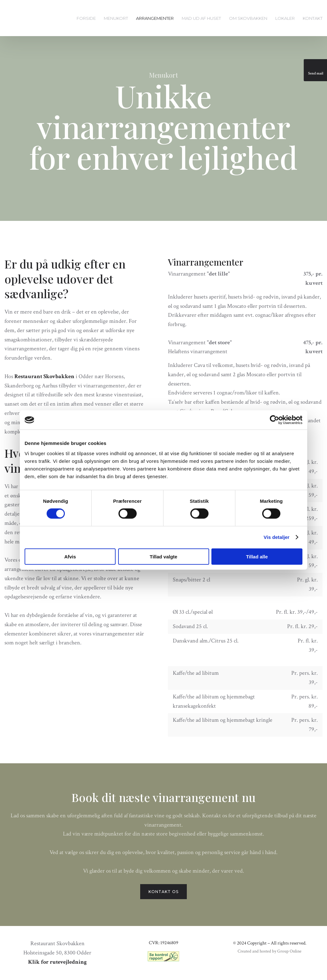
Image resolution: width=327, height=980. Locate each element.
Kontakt (313, 18)
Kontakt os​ (163, 892)
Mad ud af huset (201, 18)
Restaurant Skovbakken (44, 376)
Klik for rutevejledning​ (57, 962)
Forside (86, 18)
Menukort (116, 18)
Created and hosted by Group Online (270, 951)
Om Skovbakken (248, 18)
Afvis (70, 556)
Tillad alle (257, 556)
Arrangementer (155, 18)
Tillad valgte (163, 556)
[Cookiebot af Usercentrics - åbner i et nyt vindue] (274, 420)
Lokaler (285, 18)
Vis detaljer (277, 537)
